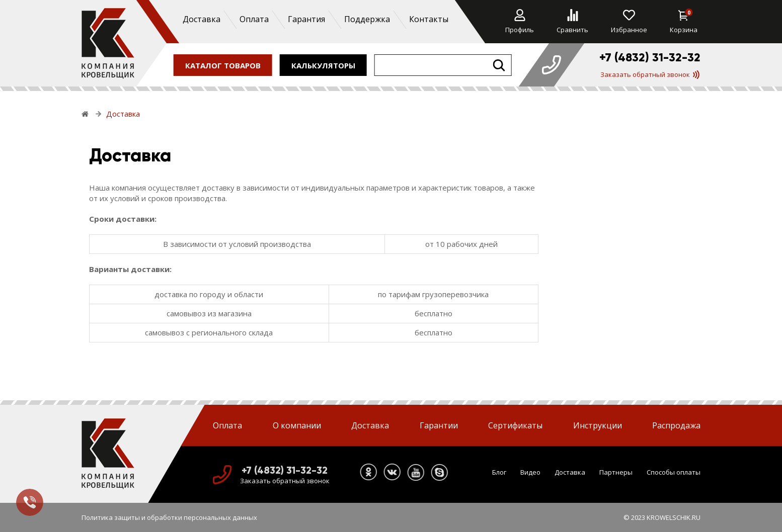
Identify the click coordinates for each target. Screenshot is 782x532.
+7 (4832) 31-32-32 (650, 57)
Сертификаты (515, 425)
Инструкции (598, 425)
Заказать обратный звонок (650, 74)
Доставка (201, 19)
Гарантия (306, 19)
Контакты (428, 19)
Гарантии (439, 425)
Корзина (684, 22)
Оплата (254, 19)
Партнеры (616, 472)
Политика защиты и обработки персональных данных (169, 517)
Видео (530, 472)
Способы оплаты (674, 472)
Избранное (629, 22)
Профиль (520, 22)
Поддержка (367, 19)
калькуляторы (323, 65)
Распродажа (676, 425)
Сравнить (572, 22)
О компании (297, 425)
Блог (499, 472)
